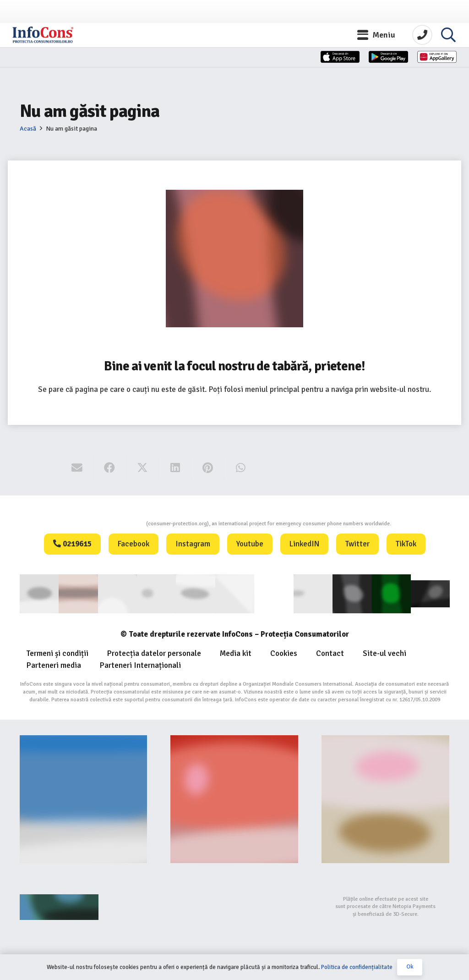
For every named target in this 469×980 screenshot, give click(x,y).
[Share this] (110, 468)
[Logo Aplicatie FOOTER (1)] (352, 593)
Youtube (250, 544)
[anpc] (156, 593)
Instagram (193, 544)
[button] (376, 39)
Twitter (357, 544)
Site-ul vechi (384, 652)
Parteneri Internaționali (140, 664)
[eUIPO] (234, 593)
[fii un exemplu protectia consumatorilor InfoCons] (385, 797)
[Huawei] (420, 70)
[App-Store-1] (338, 70)
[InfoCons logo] (64, 39)
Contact (330, 652)
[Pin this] (208, 468)
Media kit (236, 652)
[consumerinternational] (78, 593)
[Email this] (77, 468)
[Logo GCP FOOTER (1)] (391, 593)
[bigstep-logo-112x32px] (234, 905)
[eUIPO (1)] (313, 593)
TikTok (406, 544)
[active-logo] (430, 593)
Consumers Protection (112, 524)
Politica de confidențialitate (357, 967)
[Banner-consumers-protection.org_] (84, 797)
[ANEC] (117, 593)
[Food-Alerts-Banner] (234, 797)
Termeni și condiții (57, 652)
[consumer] (39, 593)
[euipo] (195, 593)
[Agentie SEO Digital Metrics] (84, 905)
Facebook (134, 544)
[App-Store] (256, 70)
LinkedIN (304, 544)
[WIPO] (274, 593)
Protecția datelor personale (154, 652)
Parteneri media (54, 664)
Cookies (284, 652)
